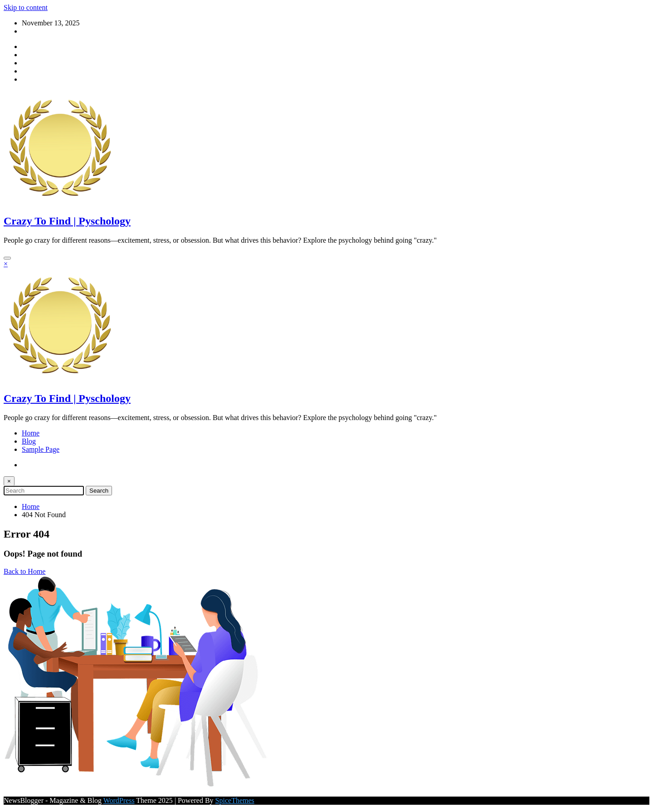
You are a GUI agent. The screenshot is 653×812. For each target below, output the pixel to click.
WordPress (119, 800)
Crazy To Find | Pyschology (67, 221)
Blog (29, 441)
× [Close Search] (9, 481)
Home (31, 433)
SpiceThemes (235, 800)
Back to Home (24, 571)
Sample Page (41, 449)
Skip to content (26, 7)
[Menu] (7, 258)
